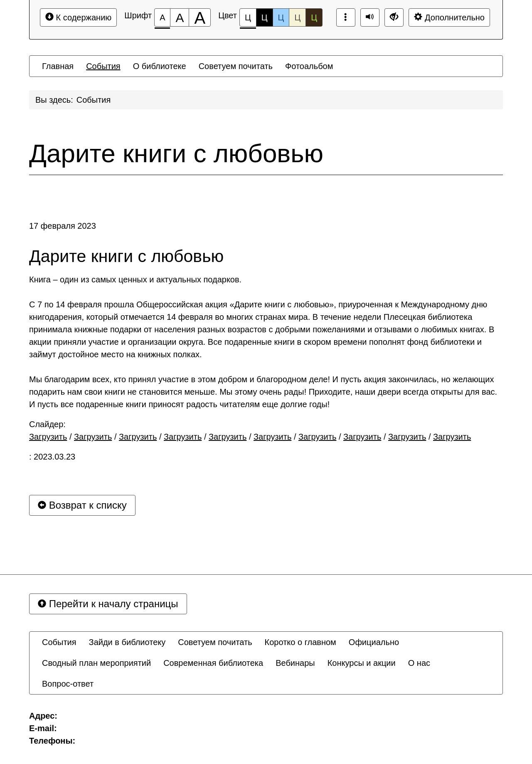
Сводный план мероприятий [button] (96, 663)
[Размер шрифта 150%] (180, 17)
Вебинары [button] (295, 663)
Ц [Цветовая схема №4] (297, 17)
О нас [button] (419, 663)
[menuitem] (58, 66)
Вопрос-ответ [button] (68, 684)
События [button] (103, 66)
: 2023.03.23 (52, 457)
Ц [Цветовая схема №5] (314, 17)
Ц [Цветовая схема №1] (248, 20)
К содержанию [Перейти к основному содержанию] (78, 17)
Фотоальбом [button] (309, 66)
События (94, 100)
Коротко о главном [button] (300, 642)
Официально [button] (374, 642)
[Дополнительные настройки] (394, 17)
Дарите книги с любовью (176, 153)
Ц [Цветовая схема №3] (281, 17)
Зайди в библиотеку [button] (127, 642)
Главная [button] (58, 66)
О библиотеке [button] (160, 66)
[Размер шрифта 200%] (200, 17)
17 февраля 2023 (63, 226)
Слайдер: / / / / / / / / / (250, 430)
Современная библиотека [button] (213, 663)
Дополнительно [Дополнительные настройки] (449, 17)
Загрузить (48, 437)
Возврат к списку (82, 505)
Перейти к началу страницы (108, 604)
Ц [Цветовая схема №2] (265, 17)
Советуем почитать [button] (236, 66)
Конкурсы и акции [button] (362, 663)
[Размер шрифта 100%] (162, 17)
